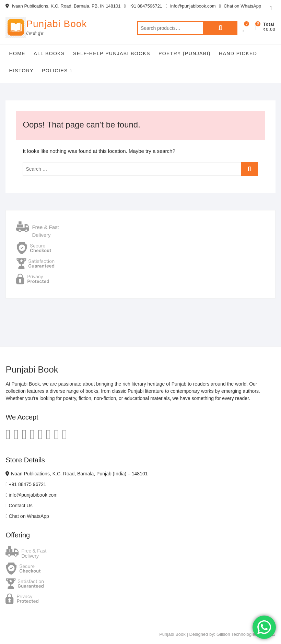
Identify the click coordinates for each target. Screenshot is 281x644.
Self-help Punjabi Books (112, 53)
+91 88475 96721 (26, 484)
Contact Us (19, 506)
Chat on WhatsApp (240, 6)
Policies (55, 71)
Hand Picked (238, 53)
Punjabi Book (56, 24)
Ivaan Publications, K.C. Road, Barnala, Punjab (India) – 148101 (77, 474)
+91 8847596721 (143, 6)
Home (17, 53)
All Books (49, 53)
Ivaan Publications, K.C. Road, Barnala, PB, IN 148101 (63, 6)
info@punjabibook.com (191, 6)
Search (220, 28)
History (21, 71)
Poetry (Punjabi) (185, 53)
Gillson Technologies (237, 634)
